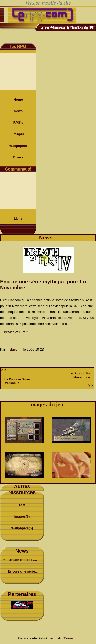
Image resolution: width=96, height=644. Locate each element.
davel (14, 349)
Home (18, 99)
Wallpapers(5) (22, 528)
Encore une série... (23, 571)
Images (18, 134)
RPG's (18, 123)
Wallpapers (18, 146)
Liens (18, 218)
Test (22, 505)
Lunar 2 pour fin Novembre (77, 375)
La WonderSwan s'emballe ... (17, 381)
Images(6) (22, 517)
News (18, 111)
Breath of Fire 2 (16, 332)
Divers (18, 157)
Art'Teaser (66, 638)
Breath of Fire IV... (23, 560)
